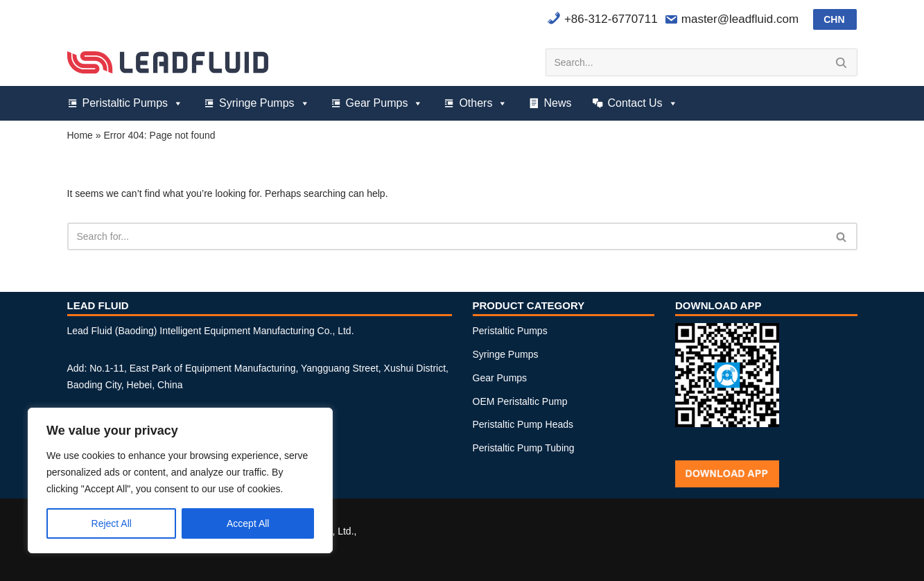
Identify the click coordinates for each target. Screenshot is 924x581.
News (557, 103)
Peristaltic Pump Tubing (524, 448)
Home (80, 135)
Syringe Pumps (264, 103)
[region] (180, 480)
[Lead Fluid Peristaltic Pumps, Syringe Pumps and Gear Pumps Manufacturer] (168, 62)
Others (483, 103)
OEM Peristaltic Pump (520, 401)
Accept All (248, 523)
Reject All (112, 523)
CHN (834, 19)
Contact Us (642, 103)
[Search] (686, 62)
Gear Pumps (385, 103)
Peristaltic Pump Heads (523, 424)
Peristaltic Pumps (133, 103)
